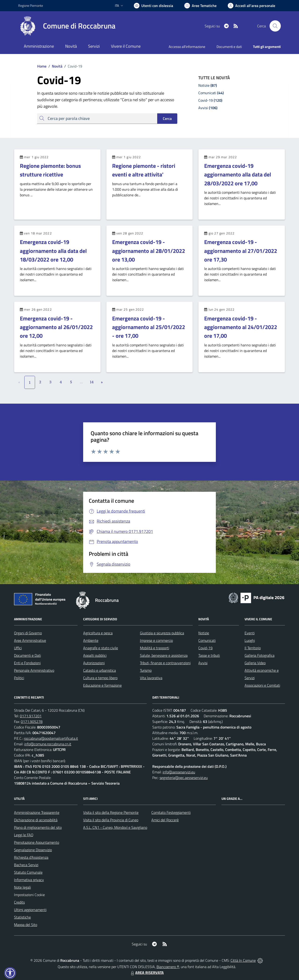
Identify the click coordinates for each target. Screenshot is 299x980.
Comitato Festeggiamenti (171, 812)
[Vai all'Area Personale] (251, 6)
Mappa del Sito (26, 925)
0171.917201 (31, 716)
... (81, 382)
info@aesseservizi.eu (179, 772)
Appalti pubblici (95, 655)
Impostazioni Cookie (29, 895)
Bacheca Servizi (26, 865)
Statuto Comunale (28, 872)
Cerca (167, 118)
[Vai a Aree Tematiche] (200, 6)
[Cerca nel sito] (275, 26)
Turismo (146, 670)
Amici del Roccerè (165, 820)
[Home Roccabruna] (67, 26)
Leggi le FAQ (24, 835)
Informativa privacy (29, 880)
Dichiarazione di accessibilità (36, 820)
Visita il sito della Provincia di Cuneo (111, 820)
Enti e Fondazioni (27, 663)
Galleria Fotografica (260, 655)
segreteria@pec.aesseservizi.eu (184, 778)
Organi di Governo (28, 633)
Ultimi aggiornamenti (30, 910)
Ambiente (91, 640)
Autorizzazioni (94, 663)
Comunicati (207, 640)
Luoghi (250, 640)
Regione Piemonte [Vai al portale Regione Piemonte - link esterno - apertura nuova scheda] (31, 5)
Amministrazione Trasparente (37, 812)
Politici (19, 678)
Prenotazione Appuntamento (37, 842)
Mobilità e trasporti (155, 648)
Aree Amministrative (30, 640)
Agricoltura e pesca (98, 633)
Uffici (18, 648)
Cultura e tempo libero (100, 678)
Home (42, 66)
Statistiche (22, 917)
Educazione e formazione (102, 685)
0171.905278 (32, 722)
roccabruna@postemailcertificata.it (51, 738)
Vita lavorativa (151, 678)
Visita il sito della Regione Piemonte (111, 812)
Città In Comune (243, 960)
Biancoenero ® (168, 967)
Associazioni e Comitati (262, 685)
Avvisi (203, 663)
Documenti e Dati (27, 655)
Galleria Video (255, 663)
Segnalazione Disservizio (33, 850)
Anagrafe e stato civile (101, 648)
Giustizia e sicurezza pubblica (162, 633)
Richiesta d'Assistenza (31, 857)
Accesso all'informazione (187, 47)
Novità (54, 66)
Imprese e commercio (156, 640)
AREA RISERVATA (147, 973)
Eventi (250, 633)
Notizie (204, 633)
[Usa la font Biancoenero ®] (153, 6)
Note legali (22, 887)
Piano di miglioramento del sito (38, 827)
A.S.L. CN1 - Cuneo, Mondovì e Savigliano (115, 827)
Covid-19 (205, 648)
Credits (19, 902)
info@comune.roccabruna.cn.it (48, 744)
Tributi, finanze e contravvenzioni (165, 663)
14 (92, 382)
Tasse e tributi (209, 655)
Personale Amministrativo (34, 670)
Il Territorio (253, 648)
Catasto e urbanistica (100, 670)
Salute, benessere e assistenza (164, 655)
